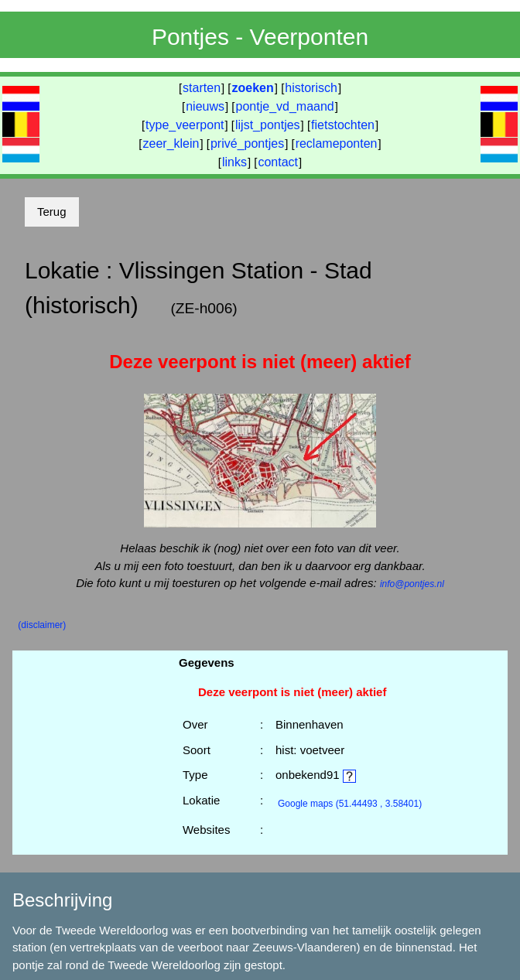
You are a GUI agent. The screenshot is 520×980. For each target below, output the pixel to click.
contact (278, 162)
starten (202, 88)
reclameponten (337, 143)
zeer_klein (171, 143)
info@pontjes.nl (412, 584)
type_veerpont (185, 125)
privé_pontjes (247, 143)
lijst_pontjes (268, 125)
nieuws (205, 106)
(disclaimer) (42, 625)
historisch (311, 88)
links (234, 162)
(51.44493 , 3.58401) (350, 804)
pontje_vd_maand (285, 106)
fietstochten (343, 125)
